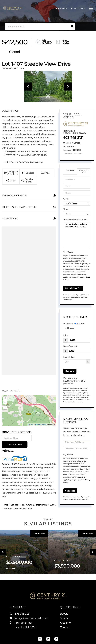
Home (5, 499)
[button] (72, 26)
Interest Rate (69, 357)
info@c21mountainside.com (29, 619)
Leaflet (30, 425)
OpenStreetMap (41, 425)
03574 (53, 499)
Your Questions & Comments (76, 219)
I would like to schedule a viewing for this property (77, 235)
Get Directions (44, 438)
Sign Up (82, 8)
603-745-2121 (59, 8)
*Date (66, 199)
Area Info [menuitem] (66, 624)
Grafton (30, 499)
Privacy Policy (75, 297)
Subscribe (70, 491)
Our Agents (78, 154)
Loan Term (68, 323)
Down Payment (70, 346)
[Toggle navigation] (90, 8)
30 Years (79, 323)
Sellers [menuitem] (64, 619)
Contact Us (68, 154)
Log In (75, 8)
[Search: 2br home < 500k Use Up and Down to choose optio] (37, 26)
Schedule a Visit (83, 171)
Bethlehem (42, 499)
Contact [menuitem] (65, 628)
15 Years (69, 328)
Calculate (70, 371)
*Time (66, 209)
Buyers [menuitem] (64, 614)
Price (65, 335)
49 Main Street (23, 626)
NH (22, 499)
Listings (14, 499)
